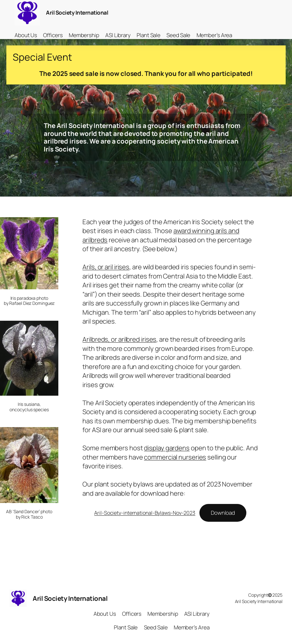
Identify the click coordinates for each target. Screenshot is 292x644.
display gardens (167, 448)
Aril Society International (77, 13)
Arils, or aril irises (106, 267)
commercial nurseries (175, 457)
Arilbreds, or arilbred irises (119, 339)
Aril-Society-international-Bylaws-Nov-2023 (145, 513)
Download (223, 513)
